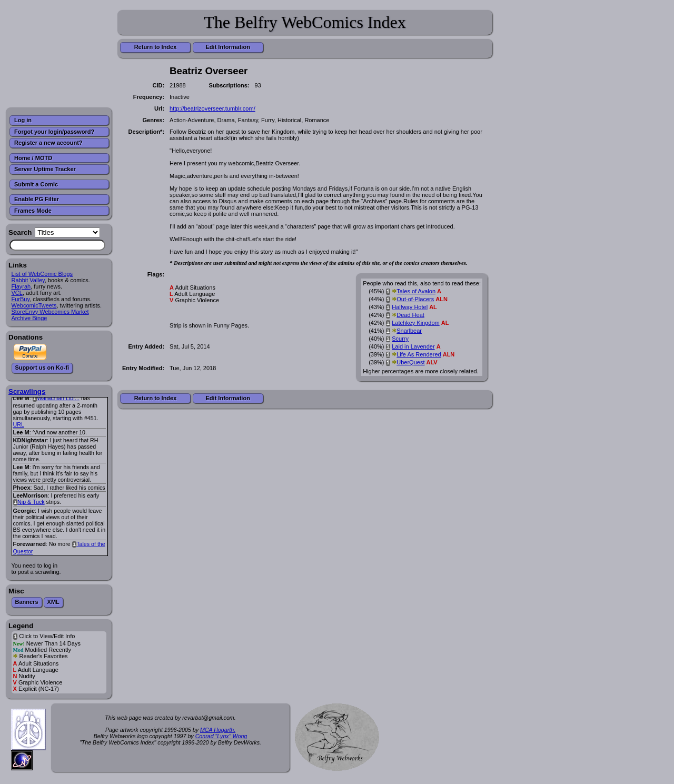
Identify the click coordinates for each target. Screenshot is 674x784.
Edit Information (228, 47)
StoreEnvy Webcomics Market (50, 312)
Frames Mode (33, 211)
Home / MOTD (33, 158)
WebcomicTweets (34, 305)
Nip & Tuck (31, 502)
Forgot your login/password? (54, 132)
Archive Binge (29, 318)
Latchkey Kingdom (416, 323)
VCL (17, 293)
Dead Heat (410, 315)
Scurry (400, 339)
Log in (23, 120)
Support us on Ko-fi (42, 368)
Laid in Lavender (413, 346)
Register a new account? (48, 143)
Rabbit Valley (28, 280)
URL (19, 424)
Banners (27, 602)
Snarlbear (409, 331)
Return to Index (156, 47)
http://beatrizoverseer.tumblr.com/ (212, 108)
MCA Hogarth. (218, 730)
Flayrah (21, 286)
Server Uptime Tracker (45, 169)
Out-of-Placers (415, 299)
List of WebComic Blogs (42, 274)
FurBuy (21, 299)
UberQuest (410, 362)
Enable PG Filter (37, 199)
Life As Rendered (419, 354)
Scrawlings (27, 391)
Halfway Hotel (410, 307)
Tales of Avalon (416, 291)
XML (53, 602)
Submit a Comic (36, 184)
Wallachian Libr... (58, 398)
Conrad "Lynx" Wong (221, 736)
